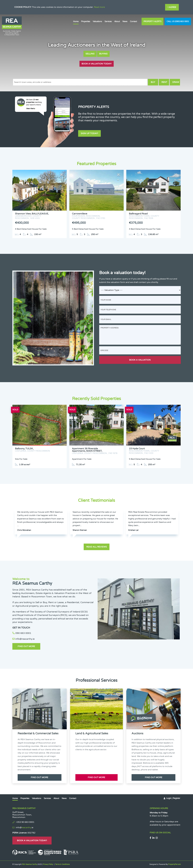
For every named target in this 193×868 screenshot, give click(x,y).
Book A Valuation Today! (97, 64)
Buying (103, 54)
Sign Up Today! (89, 133)
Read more (99, 7)
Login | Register (173, 798)
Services (108, 21)
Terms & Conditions (62, 864)
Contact (133, 21)
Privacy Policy (48, 864)
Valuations (97, 21)
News (125, 21)
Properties (86, 21)
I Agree (172, 7)
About (117, 21)
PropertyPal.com (174, 864)
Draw (176, 82)
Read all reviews (97, 547)
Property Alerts (152, 21)
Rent (164, 82)
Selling (90, 54)
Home (76, 21)
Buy (153, 82)
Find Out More (26, 646)
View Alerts (31, 109)
